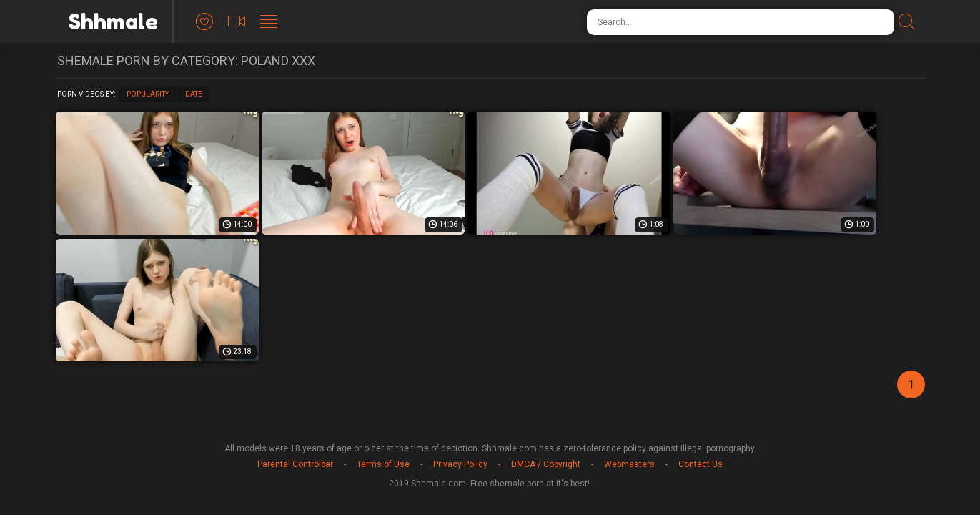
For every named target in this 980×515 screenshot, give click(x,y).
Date (194, 94)
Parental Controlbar (295, 464)
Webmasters (629, 464)
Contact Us (701, 464)
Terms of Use (383, 464)
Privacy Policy (460, 464)
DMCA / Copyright (546, 464)
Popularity (148, 94)
